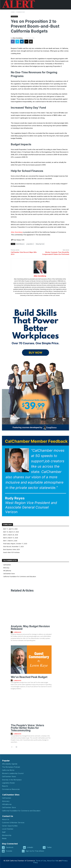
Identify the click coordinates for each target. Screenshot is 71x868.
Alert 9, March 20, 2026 (11, 535)
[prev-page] (12, 747)
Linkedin (30, 847)
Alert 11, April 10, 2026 (10, 529)
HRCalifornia (7, 571)
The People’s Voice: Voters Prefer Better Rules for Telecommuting (27, 728)
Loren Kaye (17, 632)
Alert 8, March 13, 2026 (11, 538)
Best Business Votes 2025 (11, 549)
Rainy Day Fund (40, 244)
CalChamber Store (9, 574)
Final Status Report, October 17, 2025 (15, 544)
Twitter (49, 847)
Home (13, 12)
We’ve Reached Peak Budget (29, 677)
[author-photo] (12, 632)
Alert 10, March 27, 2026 (11, 532)
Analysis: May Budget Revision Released (30, 628)
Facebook (10, 847)
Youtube (9, 851)
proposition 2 (30, 244)
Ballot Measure (20, 244)
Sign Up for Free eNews (35, 851)
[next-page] (16, 747)
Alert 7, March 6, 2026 (10, 541)
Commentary (20, 12)
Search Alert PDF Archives (11, 552)
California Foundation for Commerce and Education (20, 576)
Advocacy (6, 568)
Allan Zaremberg (17, 38)
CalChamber (7, 565)
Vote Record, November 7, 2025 (13, 547)
